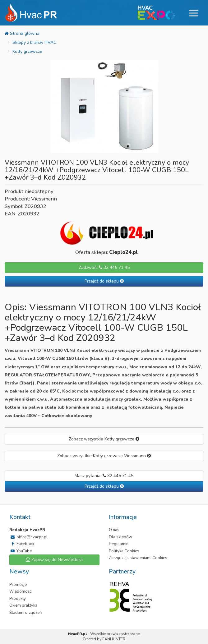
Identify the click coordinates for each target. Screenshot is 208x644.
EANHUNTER (114, 639)
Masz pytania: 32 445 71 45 (104, 476)
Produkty (18, 599)
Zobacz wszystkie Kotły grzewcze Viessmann (104, 456)
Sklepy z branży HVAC (34, 42)
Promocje (18, 585)
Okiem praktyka (23, 605)
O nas (114, 530)
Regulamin (119, 544)
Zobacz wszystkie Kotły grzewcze (104, 439)
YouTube (21, 551)
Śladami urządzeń (25, 613)
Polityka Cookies (124, 551)
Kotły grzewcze (27, 51)
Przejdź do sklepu (104, 281)
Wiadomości (21, 591)
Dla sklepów (120, 537)
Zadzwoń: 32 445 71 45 (104, 267)
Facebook (22, 544)
